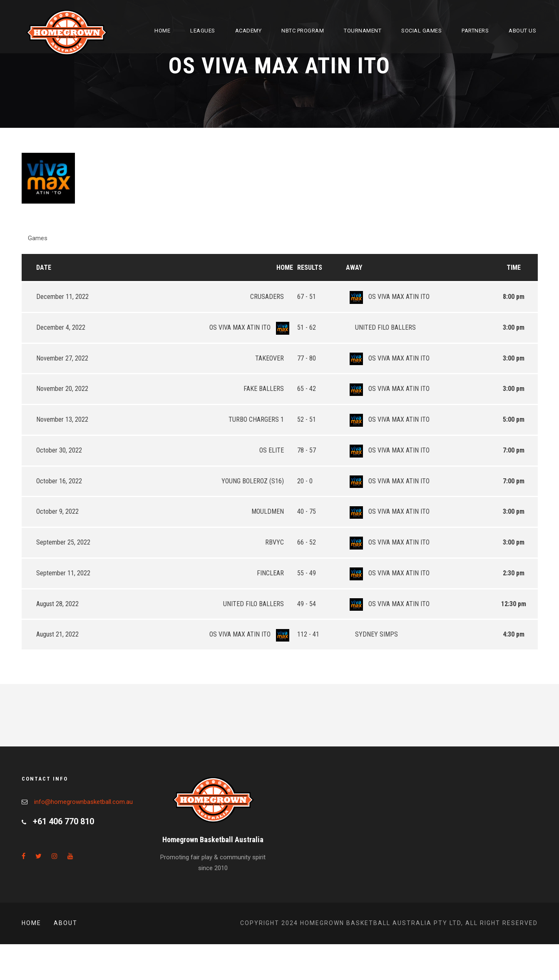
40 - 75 (307, 511)
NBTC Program (303, 31)
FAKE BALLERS (268, 389)
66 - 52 (307, 542)
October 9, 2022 (57, 511)
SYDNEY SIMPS (372, 634)
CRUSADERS (272, 297)
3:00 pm (514, 327)
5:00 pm (514, 419)
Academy (248, 31)
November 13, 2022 (62, 419)
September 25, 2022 (63, 542)
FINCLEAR (275, 573)
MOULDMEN (272, 511)
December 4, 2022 (61, 327)
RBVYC (279, 542)
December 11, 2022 (62, 297)
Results (310, 267)
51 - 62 (307, 327)
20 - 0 (305, 481)
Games (38, 238)
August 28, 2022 (57, 604)
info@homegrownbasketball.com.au (83, 802)
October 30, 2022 (59, 450)
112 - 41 (308, 634)
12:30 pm (514, 604)
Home (162, 31)
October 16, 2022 (59, 481)
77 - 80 (307, 358)
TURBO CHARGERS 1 (261, 419)
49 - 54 (307, 604)
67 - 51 (307, 297)
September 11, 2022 (63, 573)
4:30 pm (514, 634)
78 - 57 (307, 450)
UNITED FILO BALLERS (381, 327)
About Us (522, 31)
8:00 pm (514, 297)
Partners (475, 31)
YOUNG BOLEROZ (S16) (257, 481)
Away (354, 267)
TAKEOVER (274, 358)
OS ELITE (276, 450)
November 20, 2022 (62, 389)
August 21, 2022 (57, 634)
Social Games (421, 31)
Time (514, 267)
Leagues (203, 31)
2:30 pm (514, 573)
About (66, 923)
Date (44, 267)
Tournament (363, 31)
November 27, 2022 (62, 358)
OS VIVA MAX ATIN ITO (388, 297)
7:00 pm (514, 450)
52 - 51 (307, 419)
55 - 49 (307, 573)
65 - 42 (307, 389)
